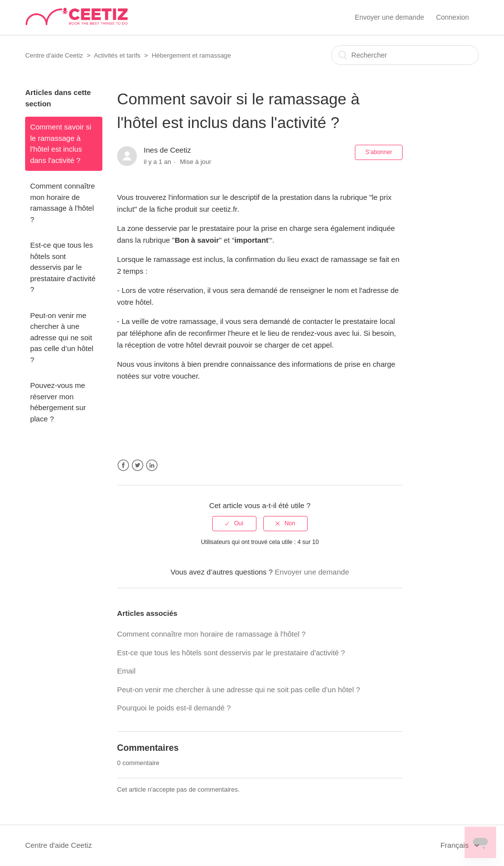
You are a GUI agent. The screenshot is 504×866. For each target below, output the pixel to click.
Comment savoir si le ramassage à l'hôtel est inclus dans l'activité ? (61, 144)
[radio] (234, 523)
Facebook (123, 465)
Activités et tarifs (117, 55)
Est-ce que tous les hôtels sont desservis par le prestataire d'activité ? (63, 267)
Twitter (138, 465)
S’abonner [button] (379, 152)
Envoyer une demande (390, 17)
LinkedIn (152, 465)
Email (126, 671)
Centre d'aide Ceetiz (54, 55)
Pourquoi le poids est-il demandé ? (174, 708)
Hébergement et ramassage (191, 55)
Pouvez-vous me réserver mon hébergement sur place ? (58, 402)
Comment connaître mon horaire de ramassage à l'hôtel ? (63, 203)
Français (456, 845)
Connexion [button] (453, 17)
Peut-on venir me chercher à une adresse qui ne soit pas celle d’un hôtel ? (62, 337)
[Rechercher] (405, 55)
